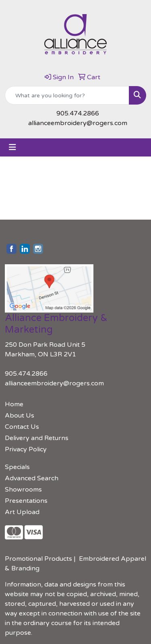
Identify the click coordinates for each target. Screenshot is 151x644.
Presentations (26, 501)
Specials (17, 467)
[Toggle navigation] (12, 147)
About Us (20, 416)
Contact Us (22, 427)
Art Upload (22, 512)
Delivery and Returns (37, 438)
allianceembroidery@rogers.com (78, 123)
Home (14, 404)
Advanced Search (32, 478)
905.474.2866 (78, 113)
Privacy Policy (26, 449)
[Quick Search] (67, 95)
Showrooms (23, 490)
